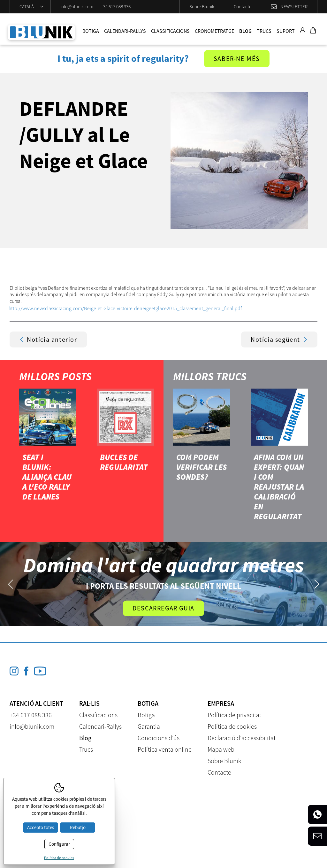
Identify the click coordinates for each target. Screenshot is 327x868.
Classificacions (170, 31)
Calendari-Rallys (125, 31)
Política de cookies (232, 726)
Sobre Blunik (202, 7)
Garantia (149, 726)
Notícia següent (279, 339)
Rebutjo (78, 827)
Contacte (243, 7)
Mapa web (221, 749)
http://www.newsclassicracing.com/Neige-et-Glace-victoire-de (74, 308)
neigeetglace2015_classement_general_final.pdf (191, 308)
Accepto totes (41, 827)
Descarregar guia (163, 608)
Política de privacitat (234, 715)
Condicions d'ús (159, 738)
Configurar (59, 844)
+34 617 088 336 (116, 7)
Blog (245, 31)
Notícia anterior (48, 339)
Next (317, 584)
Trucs (264, 31)
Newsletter (294, 7)
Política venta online (165, 749)
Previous (10, 584)
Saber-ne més (237, 58)
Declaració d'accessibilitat (242, 738)
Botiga (91, 31)
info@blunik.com (77, 7)
